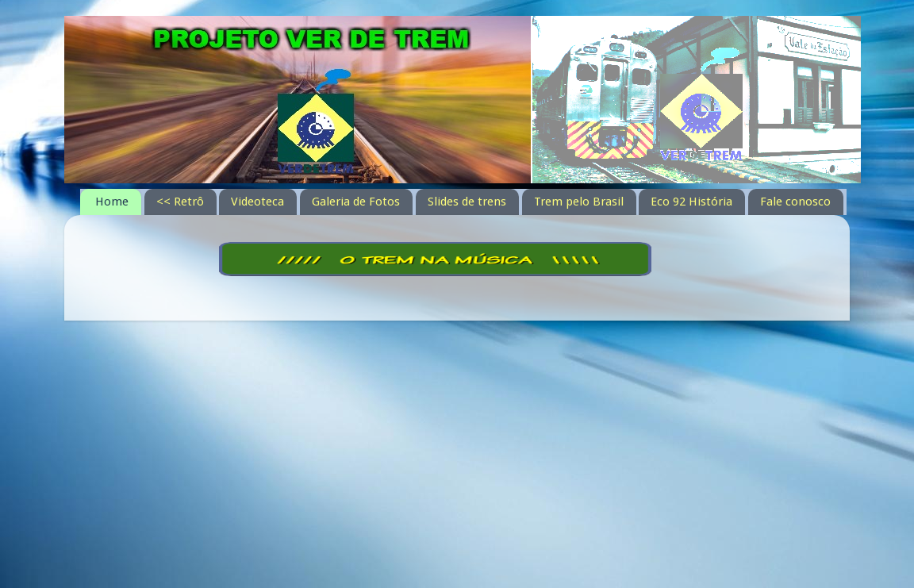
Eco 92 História (691, 202)
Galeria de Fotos (356, 202)
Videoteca (257, 202)
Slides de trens (467, 202)
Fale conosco (795, 202)
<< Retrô (180, 202)
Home (112, 202)
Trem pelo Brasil (579, 202)
